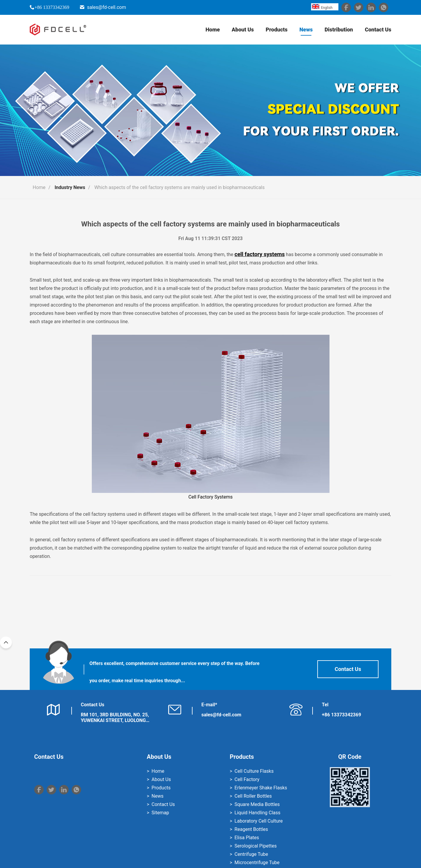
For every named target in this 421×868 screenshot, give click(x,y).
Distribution (339, 30)
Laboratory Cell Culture (258, 821)
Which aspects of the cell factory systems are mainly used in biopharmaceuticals (179, 187)
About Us (243, 30)
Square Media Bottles (257, 804)
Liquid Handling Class (257, 813)
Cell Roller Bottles (253, 796)
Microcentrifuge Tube (257, 863)
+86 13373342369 (52, 7)
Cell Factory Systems (211, 417)
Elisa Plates (247, 838)
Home (213, 30)
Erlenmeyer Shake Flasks (261, 788)
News (306, 30)
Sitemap (160, 813)
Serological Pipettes (256, 846)
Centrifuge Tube (251, 854)
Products (276, 30)
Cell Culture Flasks (254, 771)
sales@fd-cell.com (107, 7)
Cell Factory (247, 779)
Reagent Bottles (251, 829)
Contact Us (378, 30)
